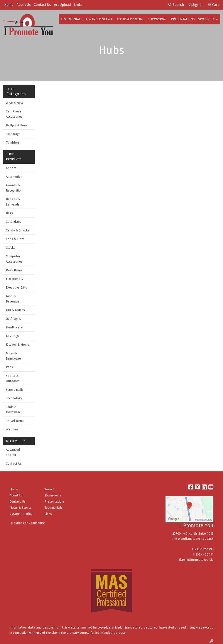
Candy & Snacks (18, 230)
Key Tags (12, 336)
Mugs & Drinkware (13, 356)
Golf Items (13, 319)
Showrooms (53, 495)
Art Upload (63, 5)
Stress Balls (15, 390)
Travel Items (15, 421)
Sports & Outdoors (13, 378)
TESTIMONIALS (72, 19)
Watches (12, 429)
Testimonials (53, 508)
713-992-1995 (204, 549)
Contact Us (42, 5)
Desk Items (14, 270)
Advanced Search (13, 452)
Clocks (11, 248)
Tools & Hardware (13, 410)
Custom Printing (21, 514)
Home (9, 5)
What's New (14, 103)
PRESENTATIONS (183, 19)
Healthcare (14, 327)
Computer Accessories (14, 259)
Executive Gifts (16, 287)
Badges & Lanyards (13, 202)
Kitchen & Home (18, 345)
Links (78, 5)
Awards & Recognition (14, 188)
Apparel (12, 168)
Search (176, 5)
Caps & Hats (15, 239)
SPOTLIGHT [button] (206, 19)
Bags (9, 213)
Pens (9, 367)
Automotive (14, 177)
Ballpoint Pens (17, 125)
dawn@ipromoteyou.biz (196, 560)
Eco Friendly (14, 279)
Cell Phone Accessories (14, 114)
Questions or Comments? (27, 523)
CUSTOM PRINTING (131, 19)
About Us (24, 5)
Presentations (55, 501)
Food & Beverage (13, 299)
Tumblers (13, 143)
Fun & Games (15, 310)
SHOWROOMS (158, 19)
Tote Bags (13, 134)
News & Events (20, 508)
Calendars (13, 222)
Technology (14, 398)
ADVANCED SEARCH (100, 19)
